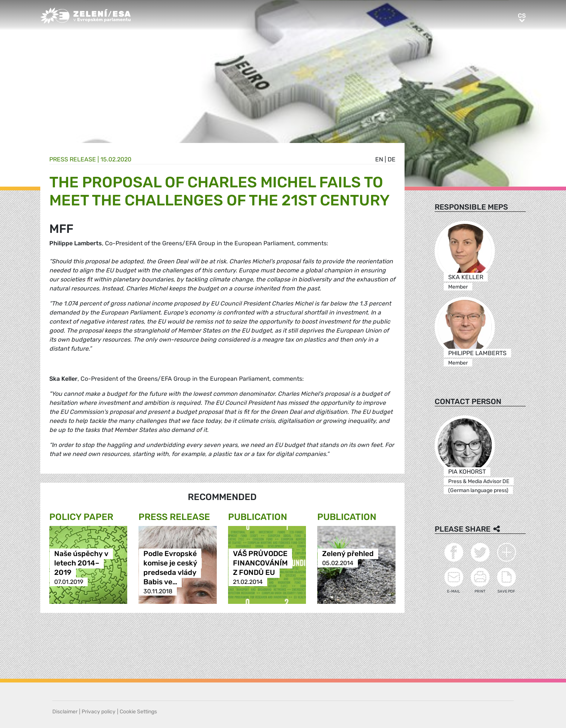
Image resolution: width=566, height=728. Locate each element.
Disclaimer (65, 712)
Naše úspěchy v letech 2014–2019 (81, 563)
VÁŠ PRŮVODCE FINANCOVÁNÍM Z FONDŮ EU (260, 563)
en (379, 159)
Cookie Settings (138, 712)
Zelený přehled (348, 554)
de (392, 159)
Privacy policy (99, 712)
